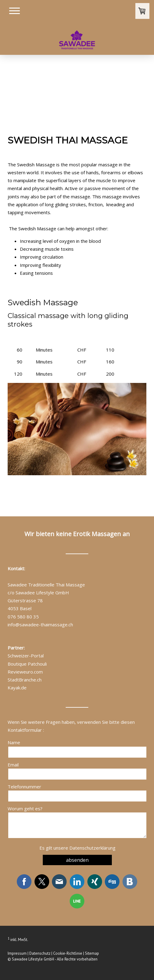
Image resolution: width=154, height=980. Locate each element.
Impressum (17, 953)
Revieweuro (20, 672)
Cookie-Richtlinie (68, 953)
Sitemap (92, 953)
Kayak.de (17, 688)
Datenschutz (40, 953)
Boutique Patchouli (27, 664)
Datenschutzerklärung (92, 848)
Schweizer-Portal (26, 656)
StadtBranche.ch (25, 680)
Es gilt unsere (77, 848)
